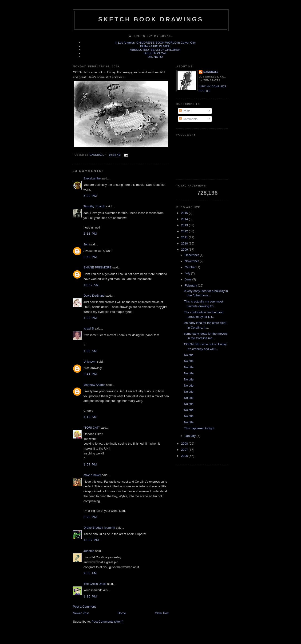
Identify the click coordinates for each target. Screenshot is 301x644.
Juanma (89, 551)
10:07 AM (91, 285)
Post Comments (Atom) (108, 622)
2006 (185, 456)
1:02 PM (90, 318)
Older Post (162, 613)
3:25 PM (90, 517)
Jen (86, 244)
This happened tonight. (199, 428)
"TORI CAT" (92, 428)
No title (189, 355)
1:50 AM (90, 351)
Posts (185, 111)
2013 (185, 225)
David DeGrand (94, 296)
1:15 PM (90, 596)
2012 (185, 231)
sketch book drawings (151, 19)
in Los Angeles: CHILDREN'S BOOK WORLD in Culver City (155, 43)
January (191, 436)
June (189, 279)
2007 (185, 450)
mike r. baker (92, 475)
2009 (185, 250)
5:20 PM (90, 196)
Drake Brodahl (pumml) (99, 528)
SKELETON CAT (155, 53)
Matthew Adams (94, 385)
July (188, 273)
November (192, 261)
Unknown (90, 362)
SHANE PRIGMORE (97, 267)
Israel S (89, 328)
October (191, 267)
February (191, 285)
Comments (188, 119)
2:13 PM (90, 234)
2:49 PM (90, 257)
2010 (185, 243)
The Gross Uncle (95, 584)
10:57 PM (91, 540)
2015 (185, 213)
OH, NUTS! (155, 57)
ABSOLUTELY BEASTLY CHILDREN (155, 50)
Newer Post (81, 613)
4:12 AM (90, 417)
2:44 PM (90, 374)
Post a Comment (84, 607)
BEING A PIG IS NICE (155, 46)
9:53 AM (90, 573)
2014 (185, 219)
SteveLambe (92, 178)
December (192, 255)
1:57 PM (90, 464)
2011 (185, 237)
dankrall (211, 72)
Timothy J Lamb (94, 206)
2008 (185, 444)
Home (122, 613)
